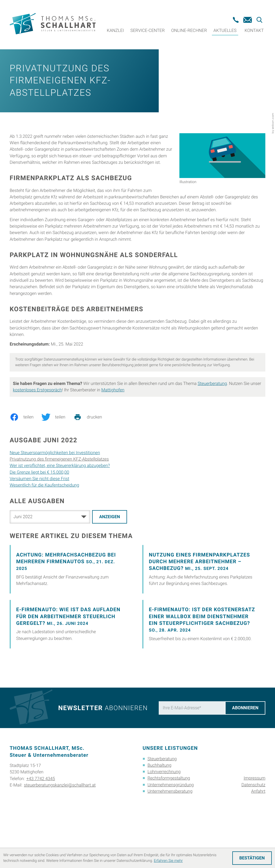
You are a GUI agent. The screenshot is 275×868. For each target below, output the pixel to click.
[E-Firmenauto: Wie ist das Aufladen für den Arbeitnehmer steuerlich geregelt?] (71, 665)
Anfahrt (258, 832)
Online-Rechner (189, 30)
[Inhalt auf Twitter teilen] (57, 458)
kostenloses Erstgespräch (37, 430)
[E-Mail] (192, 748)
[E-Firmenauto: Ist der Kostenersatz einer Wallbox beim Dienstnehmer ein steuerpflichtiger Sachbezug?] (204, 665)
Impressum (254, 819)
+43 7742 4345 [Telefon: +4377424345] (41, 819)
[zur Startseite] (53, 25)
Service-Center (148, 30)
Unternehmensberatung (170, 832)
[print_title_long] (91, 458)
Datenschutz (253, 825)
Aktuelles (225, 30)
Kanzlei (115, 30)
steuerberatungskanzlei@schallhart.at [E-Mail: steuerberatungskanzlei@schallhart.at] (60, 825)
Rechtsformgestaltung (169, 819)
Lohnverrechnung (164, 812)
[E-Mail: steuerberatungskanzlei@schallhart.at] (248, 20)
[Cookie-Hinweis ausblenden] (252, 858)
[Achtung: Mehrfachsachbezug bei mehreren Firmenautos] (71, 610)
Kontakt (254, 30)
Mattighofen (113, 430)
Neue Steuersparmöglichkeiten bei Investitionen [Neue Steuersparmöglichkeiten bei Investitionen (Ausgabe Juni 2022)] (55, 493)
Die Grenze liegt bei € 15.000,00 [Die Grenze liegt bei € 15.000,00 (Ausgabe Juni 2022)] (39, 512)
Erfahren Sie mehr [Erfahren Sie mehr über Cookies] (168, 861)
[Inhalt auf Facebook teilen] (26, 458)
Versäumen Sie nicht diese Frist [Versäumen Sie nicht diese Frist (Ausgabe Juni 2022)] (39, 519)
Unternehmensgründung (171, 825)
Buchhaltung (159, 806)
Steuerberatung (212, 424)
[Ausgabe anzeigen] (110, 557)
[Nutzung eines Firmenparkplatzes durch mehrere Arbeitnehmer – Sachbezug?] (204, 610)
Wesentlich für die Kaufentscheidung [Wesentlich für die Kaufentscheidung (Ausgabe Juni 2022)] (44, 526)
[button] (236, 20)
